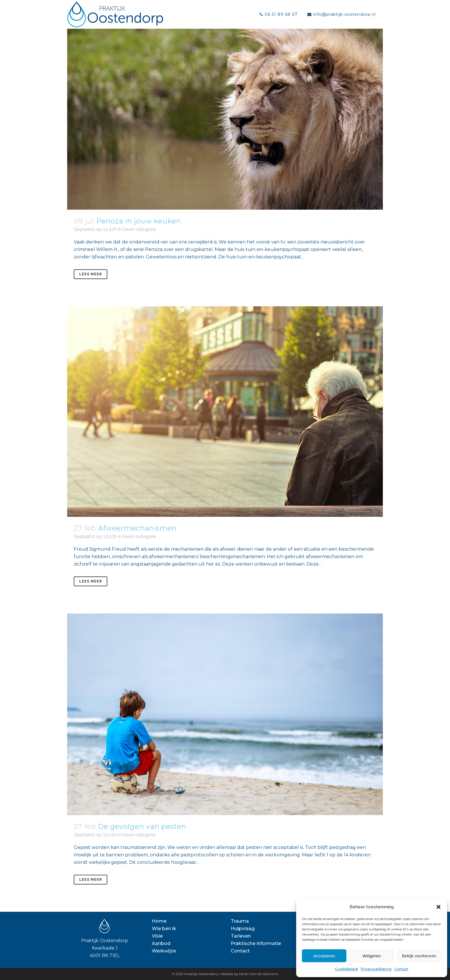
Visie (157, 936)
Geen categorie (139, 229)
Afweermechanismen (137, 528)
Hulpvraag (243, 929)
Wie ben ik (164, 929)
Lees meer (91, 274)
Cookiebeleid (346, 969)
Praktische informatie (256, 943)
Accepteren (324, 956)
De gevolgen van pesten (142, 826)
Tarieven (241, 936)
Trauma (240, 921)
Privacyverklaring (376, 969)
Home (159, 921)
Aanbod (161, 943)
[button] (439, 907)
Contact (401, 969)
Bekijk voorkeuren (419, 956)
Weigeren (372, 956)
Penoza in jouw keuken (139, 221)
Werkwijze (164, 951)
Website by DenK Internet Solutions (249, 974)
